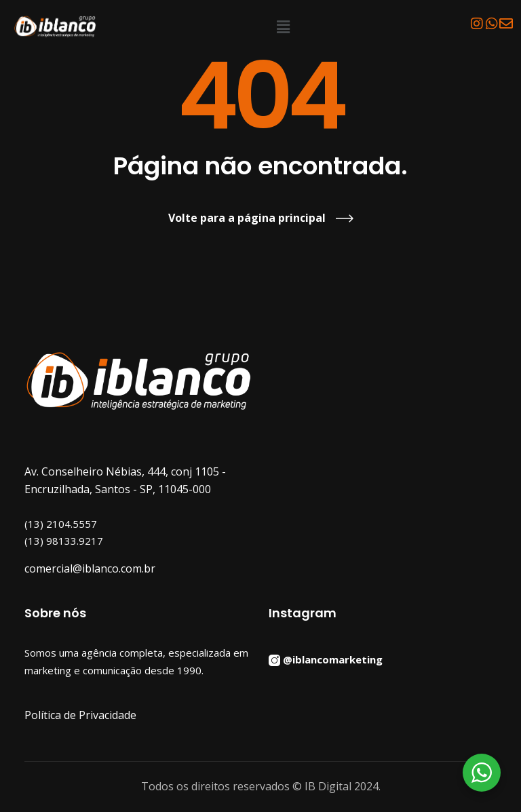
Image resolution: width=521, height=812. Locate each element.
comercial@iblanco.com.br (90, 568)
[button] (284, 26)
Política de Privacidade (80, 715)
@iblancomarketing (333, 659)
